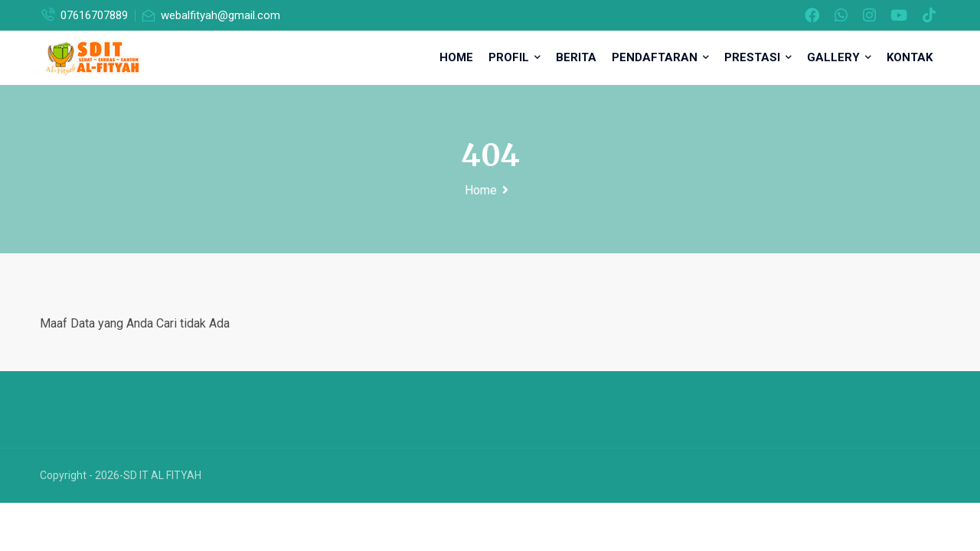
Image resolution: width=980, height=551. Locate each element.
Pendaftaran (660, 57)
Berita (576, 57)
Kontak (910, 57)
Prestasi (758, 57)
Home (456, 57)
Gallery (839, 57)
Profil (514, 57)
